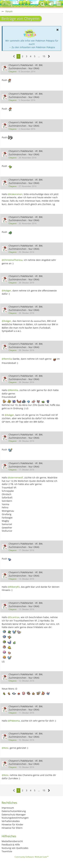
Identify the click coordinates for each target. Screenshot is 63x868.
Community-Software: (31, 857)
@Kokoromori (15, 194)
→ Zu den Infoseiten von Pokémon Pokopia (32, 47)
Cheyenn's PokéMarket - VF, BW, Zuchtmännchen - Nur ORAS (26, 67)
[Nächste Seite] (49, 56)
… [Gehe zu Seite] (39, 56)
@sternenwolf (15, 478)
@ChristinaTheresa (12, 260)
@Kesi (5, 748)
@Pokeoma (14, 721)
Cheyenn (13, 72)
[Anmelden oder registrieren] (51, 4)
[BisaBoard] (7, 4)
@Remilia (7, 359)
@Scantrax (14, 617)
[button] (59, 4)
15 (44, 56)
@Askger (6, 291)
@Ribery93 (14, 587)
